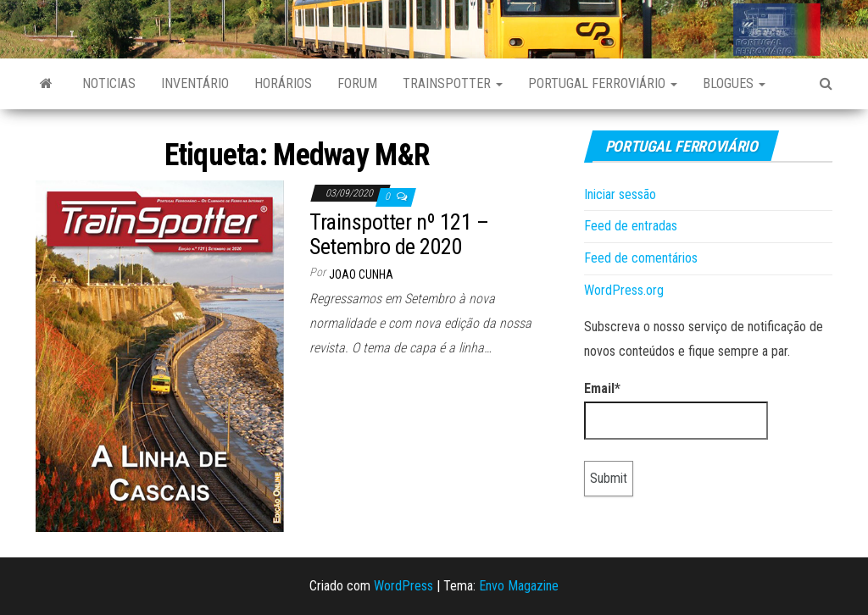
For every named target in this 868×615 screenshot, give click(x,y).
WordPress (403, 586)
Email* (676, 410)
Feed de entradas (631, 226)
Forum (357, 83)
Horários (283, 83)
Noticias (109, 83)
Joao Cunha (361, 274)
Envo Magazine (519, 586)
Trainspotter (453, 83)
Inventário (195, 83)
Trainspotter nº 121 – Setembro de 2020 (399, 234)
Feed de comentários (641, 258)
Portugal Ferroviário (603, 83)
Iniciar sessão (620, 194)
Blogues (734, 83)
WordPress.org (624, 290)
